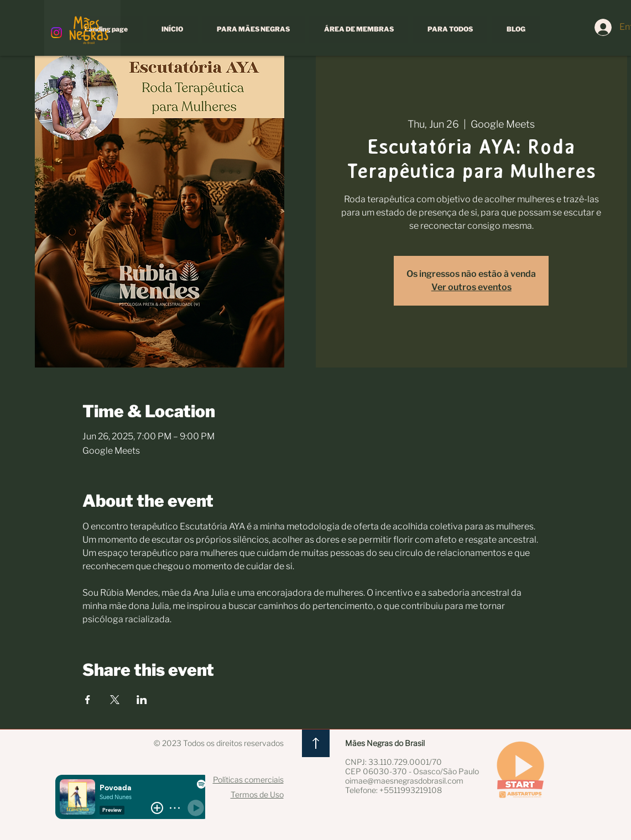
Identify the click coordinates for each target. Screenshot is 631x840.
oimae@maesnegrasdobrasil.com (404, 781)
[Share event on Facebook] (88, 700)
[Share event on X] (115, 700)
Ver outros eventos (471, 287)
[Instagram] (56, 33)
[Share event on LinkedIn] (142, 700)
